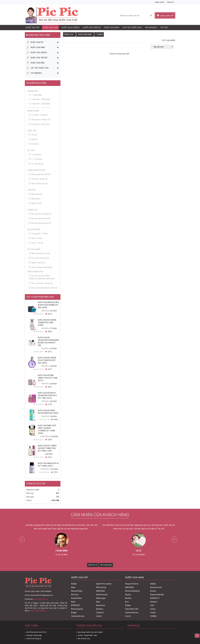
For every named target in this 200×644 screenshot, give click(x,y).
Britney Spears (77, 609)
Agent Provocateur (104, 584)
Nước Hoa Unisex (70, 27)
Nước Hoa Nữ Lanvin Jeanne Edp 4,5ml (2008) (47, 323)
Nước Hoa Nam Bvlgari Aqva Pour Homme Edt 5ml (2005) (48, 305)
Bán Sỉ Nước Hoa (84, 639)
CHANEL (154, 616)
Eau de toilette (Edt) (40, 218)
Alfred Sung (101, 587)
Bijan (98, 602)
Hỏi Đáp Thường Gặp (34, 635)
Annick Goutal (102, 595)
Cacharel (100, 613)
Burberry (100, 609)
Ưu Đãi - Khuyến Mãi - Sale (87, 635)
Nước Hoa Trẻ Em (92, 27)
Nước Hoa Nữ (32, 27)
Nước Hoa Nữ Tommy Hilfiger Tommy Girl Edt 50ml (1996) (47, 448)
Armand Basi (76, 598)
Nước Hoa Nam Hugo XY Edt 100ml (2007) (48, 465)
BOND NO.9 (76, 605)
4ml (33, 139)
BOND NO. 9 (155, 598)
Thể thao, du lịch (38, 179)
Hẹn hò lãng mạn (38, 184)
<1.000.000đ (37, 95)
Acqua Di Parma (132, 584)
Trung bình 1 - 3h (38, 234)
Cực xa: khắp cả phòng (41, 267)
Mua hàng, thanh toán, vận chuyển (90, 632)
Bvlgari (74, 613)
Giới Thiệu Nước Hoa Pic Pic (36, 632)
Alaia (73, 587)
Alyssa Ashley (77, 591)
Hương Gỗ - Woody (39, 124)
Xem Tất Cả (93, 565)
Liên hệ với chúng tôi (34, 639)
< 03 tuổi (35, 155)
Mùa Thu (35, 203)
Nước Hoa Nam (50, 27)
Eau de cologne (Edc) (40, 223)
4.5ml (34, 144)
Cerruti (128, 616)
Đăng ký (171, 2)
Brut (127, 602)
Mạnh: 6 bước (37, 263)
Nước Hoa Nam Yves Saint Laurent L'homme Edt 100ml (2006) (47, 429)
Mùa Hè (35, 199)
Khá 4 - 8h (36, 238)
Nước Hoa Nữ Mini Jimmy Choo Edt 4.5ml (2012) (48, 378)
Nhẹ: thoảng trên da (39, 253)
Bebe (73, 602)
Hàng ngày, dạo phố (39, 174)
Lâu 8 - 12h (36, 243)
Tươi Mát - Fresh (38, 115)
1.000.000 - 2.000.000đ (41, 99)
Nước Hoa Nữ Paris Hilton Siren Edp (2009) (48, 412)
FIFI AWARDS (151, 27)
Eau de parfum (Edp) (40, 214)
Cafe (152, 605)
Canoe (153, 609)
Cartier (99, 616)
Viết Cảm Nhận (106, 565)
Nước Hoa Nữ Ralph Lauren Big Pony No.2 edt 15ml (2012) (47, 395)
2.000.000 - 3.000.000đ (41, 104)
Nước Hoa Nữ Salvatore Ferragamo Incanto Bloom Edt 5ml (48, 341)
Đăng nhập (160, 2)
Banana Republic (157, 595)
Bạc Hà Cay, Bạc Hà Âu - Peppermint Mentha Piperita (42, 277)
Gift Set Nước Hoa (132, 27)
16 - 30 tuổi (36, 164)
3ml (33, 135)
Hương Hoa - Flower (39, 120)
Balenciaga (101, 598)
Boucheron (101, 605)
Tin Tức (164, 27)
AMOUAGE (101, 591)
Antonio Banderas (132, 591)
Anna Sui (75, 595)
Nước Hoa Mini (112, 27)
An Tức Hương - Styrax (41, 283)
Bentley (128, 598)
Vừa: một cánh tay (39, 258)
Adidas (74, 584)
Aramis (153, 591)
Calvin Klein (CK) (132, 609)
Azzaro (128, 595)
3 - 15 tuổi (36, 159)
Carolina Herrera (78, 616)
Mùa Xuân (36, 194)
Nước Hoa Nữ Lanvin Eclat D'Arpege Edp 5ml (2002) (47, 360)
